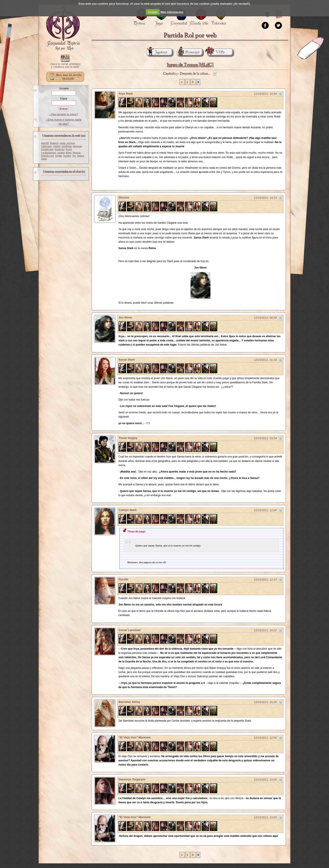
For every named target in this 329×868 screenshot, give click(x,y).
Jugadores (157, 52)
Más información (172, 12)
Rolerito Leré (48, 156)
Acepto (153, 12)
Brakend (54, 143)
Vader (44, 159)
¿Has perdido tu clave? (64, 114)
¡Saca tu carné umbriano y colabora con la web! (65, 66)
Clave (64, 99)
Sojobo (59, 156)
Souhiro (67, 156)
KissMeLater (47, 149)
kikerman (78, 146)
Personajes (188, 52)
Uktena (80, 156)
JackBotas (67, 146)
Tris (74, 156)
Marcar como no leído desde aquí (281, 94)
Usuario (64, 88)
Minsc (69, 153)
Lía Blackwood (48, 153)
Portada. (63, 29)
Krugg (69, 149)
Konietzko (60, 149)
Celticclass (46, 146)
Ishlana (57, 146)
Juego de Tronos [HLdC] (190, 65)
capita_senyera (67, 143)
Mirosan (77, 153)
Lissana (61, 153)
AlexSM (45, 143)
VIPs (216, 52)
